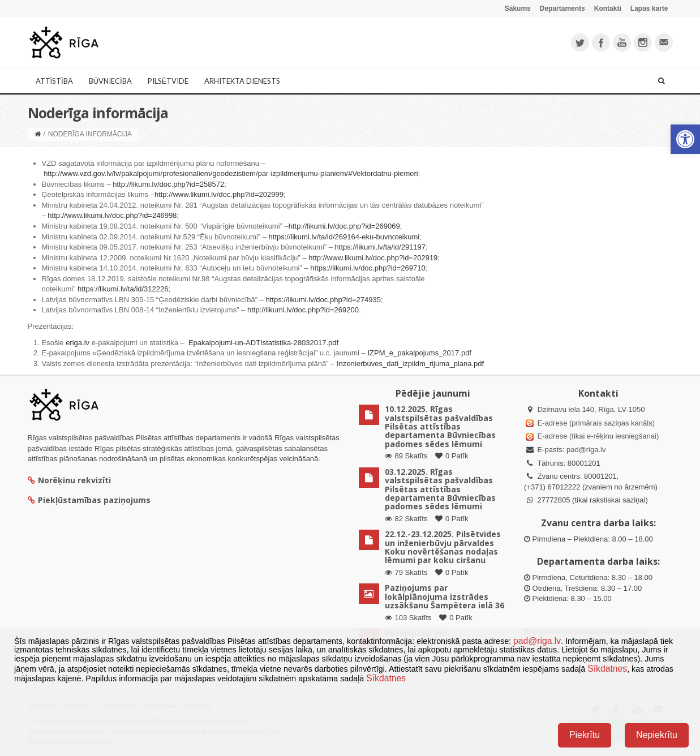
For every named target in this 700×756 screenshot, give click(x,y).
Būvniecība (110, 81)
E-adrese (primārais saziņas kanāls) (596, 423)
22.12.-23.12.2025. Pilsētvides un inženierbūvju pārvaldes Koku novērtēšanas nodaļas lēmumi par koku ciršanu (443, 547)
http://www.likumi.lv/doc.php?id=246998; (113, 215)
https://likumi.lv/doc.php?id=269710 (368, 268)
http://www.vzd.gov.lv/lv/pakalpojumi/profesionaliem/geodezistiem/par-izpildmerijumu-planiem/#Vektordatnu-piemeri (231, 173)
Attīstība (54, 81)
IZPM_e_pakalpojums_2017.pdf (419, 353)
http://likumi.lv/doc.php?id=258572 (168, 184)
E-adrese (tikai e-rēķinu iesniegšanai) (597, 436)
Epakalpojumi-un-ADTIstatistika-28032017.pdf (263, 343)
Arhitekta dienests (242, 81)
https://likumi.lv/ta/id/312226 (123, 289)
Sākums (518, 8)
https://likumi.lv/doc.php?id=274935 (323, 300)
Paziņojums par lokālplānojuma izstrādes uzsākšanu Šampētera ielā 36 (445, 596)
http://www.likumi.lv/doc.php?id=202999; (220, 194)
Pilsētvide (168, 81)
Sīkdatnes (607, 669)
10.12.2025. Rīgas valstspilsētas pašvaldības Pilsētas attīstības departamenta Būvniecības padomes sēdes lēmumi (440, 426)
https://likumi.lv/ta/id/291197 (380, 247)
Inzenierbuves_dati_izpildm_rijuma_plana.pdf (410, 364)
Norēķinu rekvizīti (69, 480)
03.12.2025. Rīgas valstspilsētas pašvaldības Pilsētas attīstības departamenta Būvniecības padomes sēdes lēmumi (440, 489)
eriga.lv (78, 343)
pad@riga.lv (586, 450)
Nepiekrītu (657, 735)
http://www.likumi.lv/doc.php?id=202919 (373, 258)
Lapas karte (649, 8)
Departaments (562, 8)
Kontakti (608, 8)
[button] (685, 139)
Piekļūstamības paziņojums (89, 500)
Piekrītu (585, 735)
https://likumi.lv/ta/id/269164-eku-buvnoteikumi (344, 237)
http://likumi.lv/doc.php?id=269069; (345, 226)
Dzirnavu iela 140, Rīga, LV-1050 (591, 409)
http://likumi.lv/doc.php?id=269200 (303, 310)
